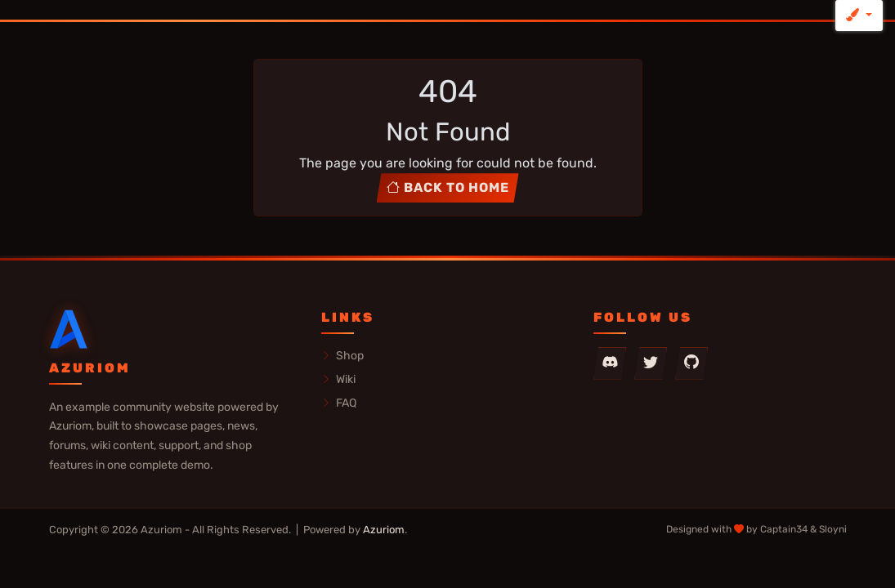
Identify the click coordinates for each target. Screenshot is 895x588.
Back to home (448, 187)
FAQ (339, 403)
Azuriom (384, 530)
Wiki (338, 379)
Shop (342, 355)
